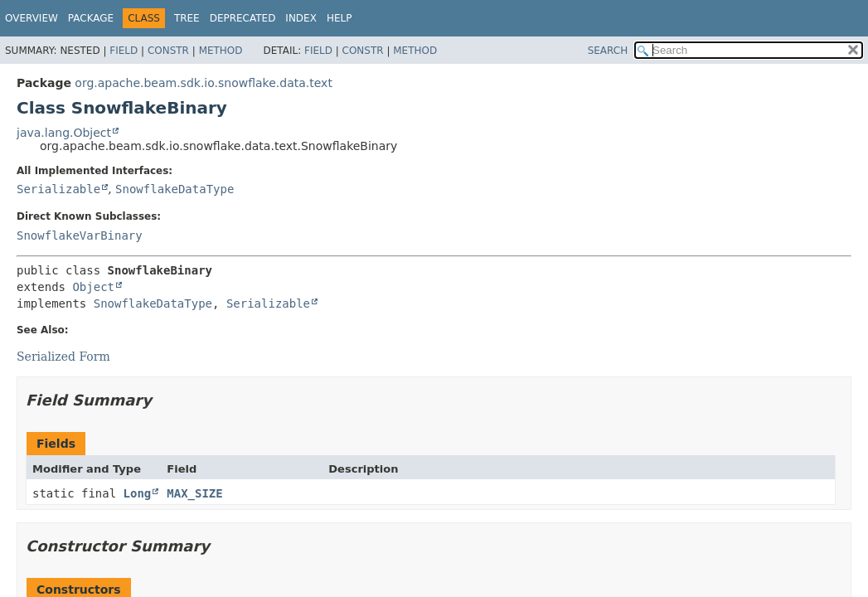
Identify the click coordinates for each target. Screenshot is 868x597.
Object (93, 287)
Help (339, 18)
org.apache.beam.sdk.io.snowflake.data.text (204, 83)
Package (91, 18)
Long (138, 493)
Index (301, 18)
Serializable (58, 189)
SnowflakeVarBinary (80, 235)
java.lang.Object (64, 133)
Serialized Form (63, 357)
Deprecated (243, 18)
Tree (187, 18)
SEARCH (608, 51)
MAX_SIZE (194, 493)
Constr (168, 51)
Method (221, 51)
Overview (32, 18)
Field (124, 51)
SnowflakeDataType (175, 189)
